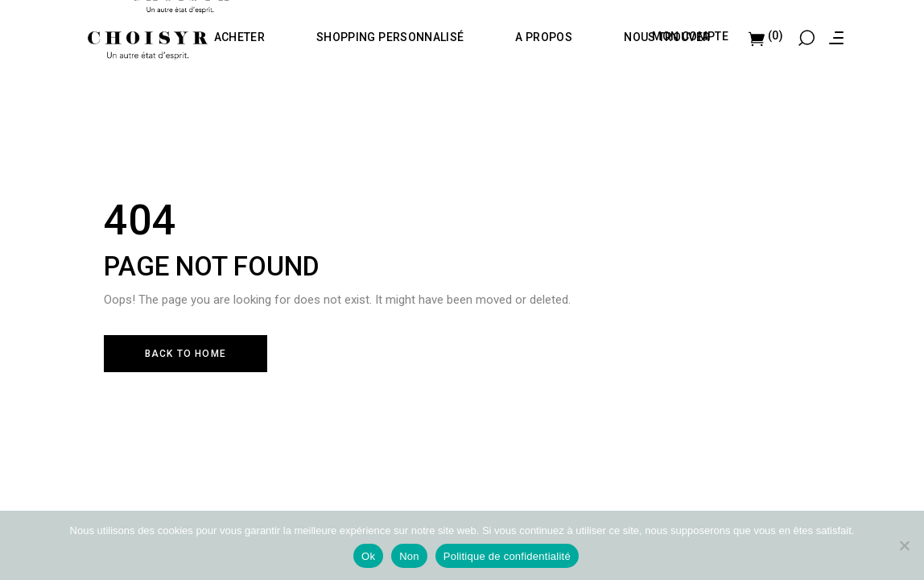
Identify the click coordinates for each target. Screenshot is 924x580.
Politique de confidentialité (507, 556)
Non (409, 556)
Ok (368, 556)
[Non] (904, 545)
